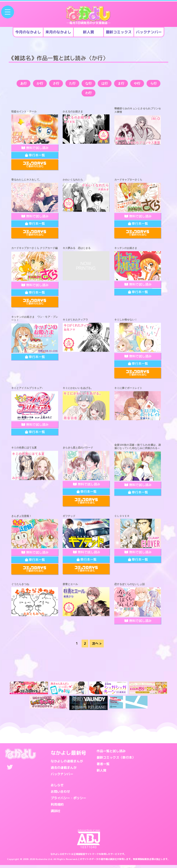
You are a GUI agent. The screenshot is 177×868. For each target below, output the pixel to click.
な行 (98, 84)
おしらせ (57, 788)
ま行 (136, 84)
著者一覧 (103, 767)
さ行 (60, 84)
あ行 (22, 84)
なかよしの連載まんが (67, 764)
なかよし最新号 (68, 756)
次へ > (97, 647)
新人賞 (101, 773)
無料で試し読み (35, 151)
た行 (79, 84)
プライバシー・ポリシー (68, 801)
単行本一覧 (35, 158)
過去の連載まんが (64, 770)
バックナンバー (62, 777)
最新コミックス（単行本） (116, 760)
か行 (41, 84)
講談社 (56, 814)
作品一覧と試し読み (111, 754)
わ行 (98, 95)
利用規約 (57, 807)
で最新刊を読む (35, 168)
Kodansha (41, 862)
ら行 (79, 95)
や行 (155, 84)
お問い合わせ (60, 794)
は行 (117, 84)
